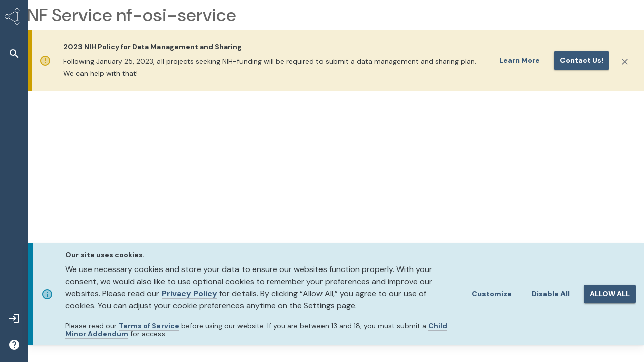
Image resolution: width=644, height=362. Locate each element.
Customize (492, 294)
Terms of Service (149, 326)
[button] (14, 54)
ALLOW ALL (610, 294)
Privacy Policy (189, 293)
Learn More (519, 60)
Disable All (551, 294)
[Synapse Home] (14, 18)
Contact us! (582, 60)
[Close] (625, 62)
